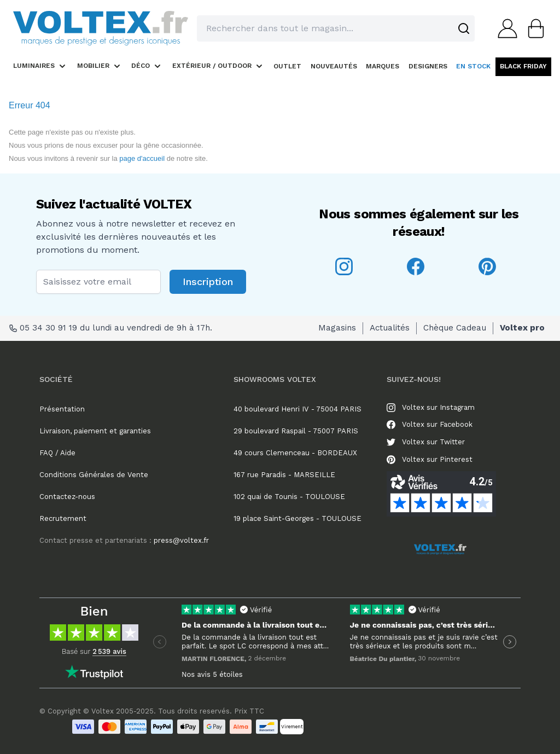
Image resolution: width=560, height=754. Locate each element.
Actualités (390, 328)
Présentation (62, 409)
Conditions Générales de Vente (94, 475)
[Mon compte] (504, 28)
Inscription (208, 282)
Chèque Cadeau (455, 328)
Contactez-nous (67, 497)
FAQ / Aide (57, 453)
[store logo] (101, 28)
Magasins (337, 328)
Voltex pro (522, 328)
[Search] (464, 28)
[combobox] (336, 28)
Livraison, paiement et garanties (95, 431)
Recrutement (63, 518)
